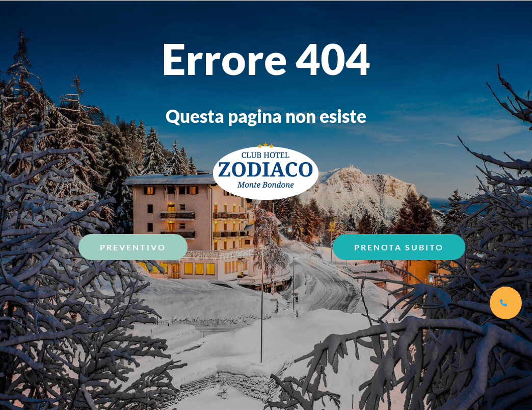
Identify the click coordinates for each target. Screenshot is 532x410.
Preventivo (133, 247)
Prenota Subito (399, 247)
